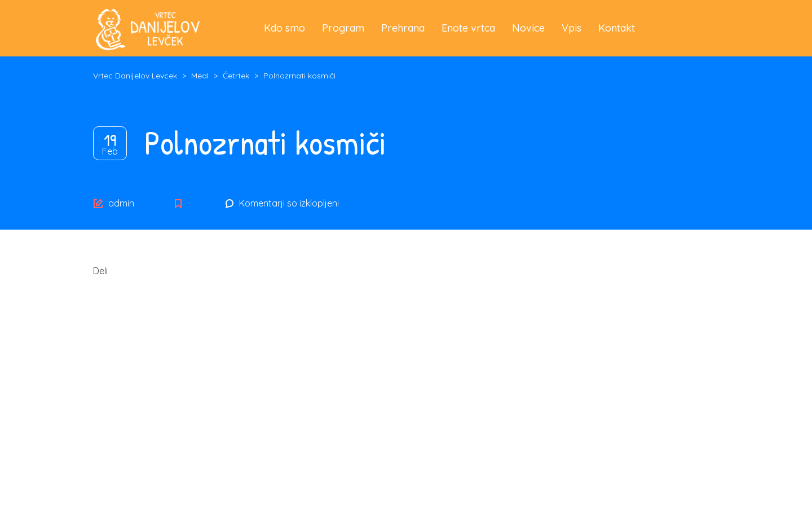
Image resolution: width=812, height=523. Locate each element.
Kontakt (617, 28)
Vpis (572, 28)
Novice (528, 28)
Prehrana (403, 28)
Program (343, 28)
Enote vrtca (468, 28)
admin (121, 203)
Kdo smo (284, 28)
